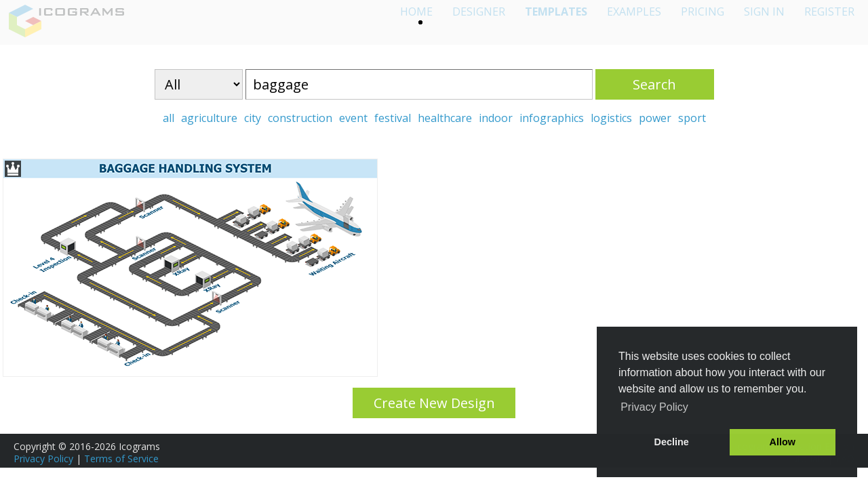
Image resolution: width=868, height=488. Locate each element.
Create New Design (434, 403)
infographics (552, 118)
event (353, 118)
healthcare (445, 118)
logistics (611, 118)
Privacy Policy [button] (654, 407)
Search (654, 84)
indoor (496, 118)
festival (393, 118)
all (169, 118)
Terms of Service (121, 459)
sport (692, 118)
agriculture (209, 118)
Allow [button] (783, 442)
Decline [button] (672, 442)
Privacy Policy (43, 459)
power (655, 118)
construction (300, 118)
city (253, 118)
